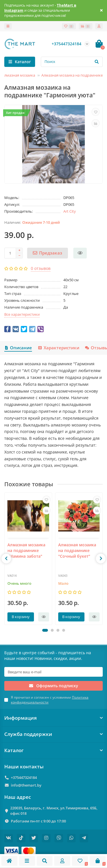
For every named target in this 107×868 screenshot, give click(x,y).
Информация (53, 718)
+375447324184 (24, 777)
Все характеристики (22, 314)
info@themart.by (26, 785)
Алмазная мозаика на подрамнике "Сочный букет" (77, 550)
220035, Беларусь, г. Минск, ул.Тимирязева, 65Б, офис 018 (54, 811)
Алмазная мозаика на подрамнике (72, 75)
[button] (45, 630)
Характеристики (58, 348)
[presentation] (6, 559)
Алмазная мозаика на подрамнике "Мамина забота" (26, 550)
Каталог (53, 750)
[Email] (53, 672)
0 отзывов (41, 268)
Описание (18, 348)
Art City (70, 211)
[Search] (72, 62)
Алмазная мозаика (19, 75)
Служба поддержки (53, 734)
